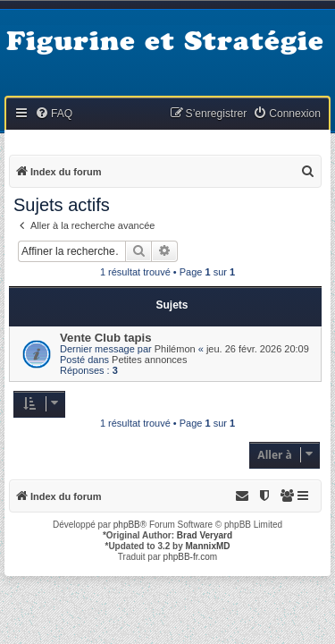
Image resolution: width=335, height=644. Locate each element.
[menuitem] (54, 114)
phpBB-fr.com (191, 557)
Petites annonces (149, 360)
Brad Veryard (205, 535)
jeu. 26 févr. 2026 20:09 (258, 349)
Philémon (175, 349)
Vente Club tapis (106, 338)
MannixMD (208, 546)
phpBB (127, 525)
